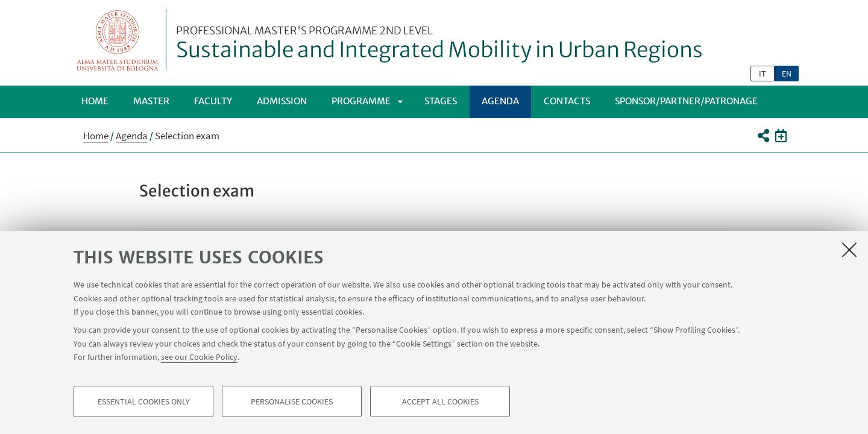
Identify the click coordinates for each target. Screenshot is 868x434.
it (763, 74)
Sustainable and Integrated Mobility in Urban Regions (439, 44)
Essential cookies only (144, 401)
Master (151, 101)
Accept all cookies (440, 401)
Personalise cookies (292, 401)
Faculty (213, 101)
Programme (361, 101)
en (787, 74)
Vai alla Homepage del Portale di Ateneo (118, 40)
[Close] (849, 250)
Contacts (567, 101)
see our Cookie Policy (199, 357)
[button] (763, 136)
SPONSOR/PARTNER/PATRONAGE (686, 101)
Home (95, 101)
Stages (441, 101)
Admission (282, 101)
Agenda (500, 101)
